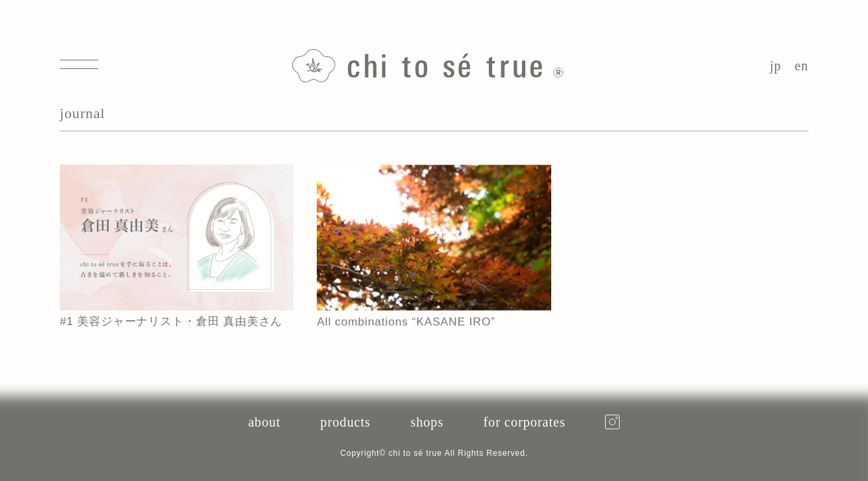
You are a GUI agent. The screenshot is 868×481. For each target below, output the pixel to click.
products (345, 422)
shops (427, 422)
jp (775, 66)
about (265, 422)
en (801, 66)
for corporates (525, 422)
